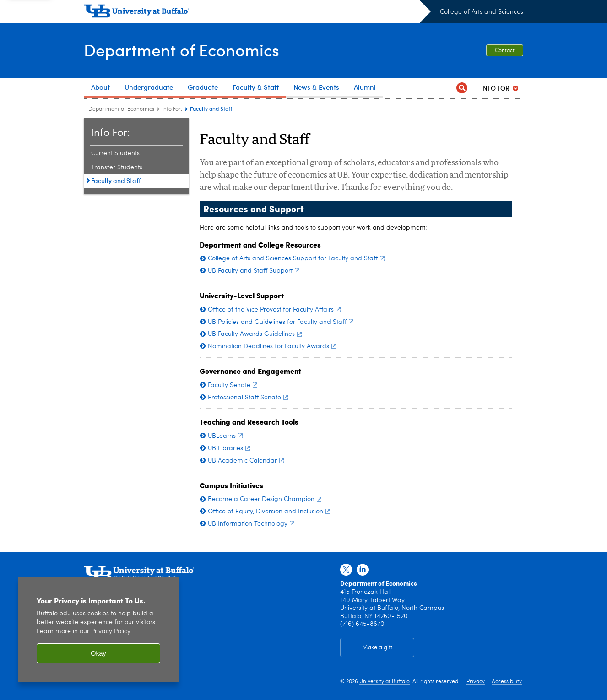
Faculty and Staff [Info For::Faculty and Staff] (116, 180)
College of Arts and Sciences (482, 12)
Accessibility (507, 682)
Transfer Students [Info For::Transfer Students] (117, 167)
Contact (505, 51)
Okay (98, 653)
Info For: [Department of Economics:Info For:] (172, 109)
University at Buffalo (385, 682)
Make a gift (377, 648)
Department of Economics (182, 50)
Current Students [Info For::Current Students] (115, 153)
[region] (98, 629)
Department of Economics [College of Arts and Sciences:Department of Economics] (121, 109)
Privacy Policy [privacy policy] (111, 632)
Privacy (476, 682)
